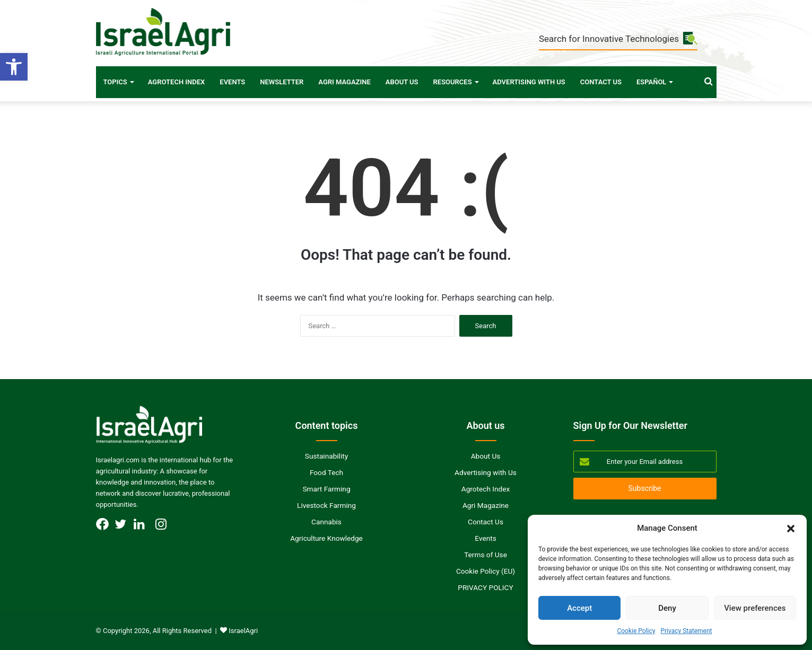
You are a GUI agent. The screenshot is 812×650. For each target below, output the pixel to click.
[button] (14, 67)
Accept (579, 608)
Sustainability (326, 456)
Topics (115, 82)
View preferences (755, 608)
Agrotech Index (177, 82)
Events (232, 82)
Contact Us (601, 82)
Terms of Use (486, 555)
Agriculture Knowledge (326, 538)
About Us (402, 82)
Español (651, 82)
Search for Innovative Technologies (618, 39)
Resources (453, 82)
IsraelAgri (243, 631)
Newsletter (282, 82)
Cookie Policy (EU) (486, 571)
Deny (667, 608)
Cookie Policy (636, 631)
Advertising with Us (529, 82)
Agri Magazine (344, 82)
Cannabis (326, 522)
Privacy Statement (686, 631)
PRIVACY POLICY (485, 587)
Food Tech (326, 472)
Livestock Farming (326, 505)
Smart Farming (326, 489)
